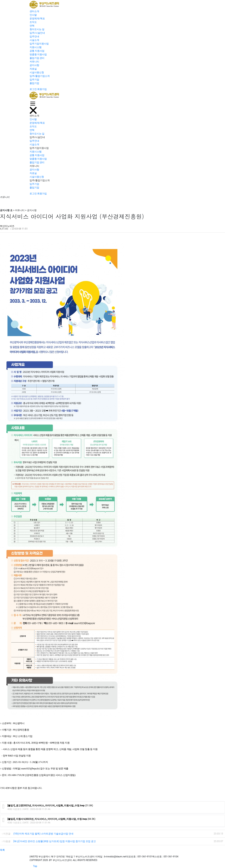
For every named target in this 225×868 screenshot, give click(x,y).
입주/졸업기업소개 (40, 76)
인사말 (33, 15)
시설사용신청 (37, 72)
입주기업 (34, 80)
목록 (2, 850)
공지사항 (34, 65)
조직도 (33, 22)
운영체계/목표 (37, 18)
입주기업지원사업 (39, 44)
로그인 (33, 89)
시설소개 (34, 40)
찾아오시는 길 (37, 29)
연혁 (32, 26)
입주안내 (34, 36)
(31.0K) (50, 805)
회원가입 (42, 89)
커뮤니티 (34, 62)
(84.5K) (51, 819)
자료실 (33, 69)
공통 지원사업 (37, 51)
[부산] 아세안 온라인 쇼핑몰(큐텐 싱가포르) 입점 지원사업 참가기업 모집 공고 (55, 841)
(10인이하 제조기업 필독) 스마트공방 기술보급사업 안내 (43, 834)
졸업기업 (34, 83)
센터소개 (34, 11)
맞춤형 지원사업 (38, 54)
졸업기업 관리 (37, 58)
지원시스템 (36, 47)
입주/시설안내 (37, 33)
